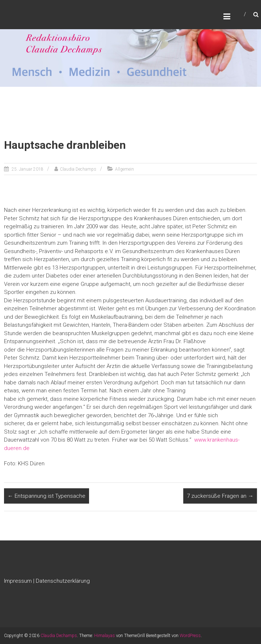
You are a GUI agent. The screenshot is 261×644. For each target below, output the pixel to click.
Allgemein (124, 169)
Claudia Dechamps (78, 169)
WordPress (190, 636)
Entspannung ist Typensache (47, 496)
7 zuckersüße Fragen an (220, 496)
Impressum (18, 581)
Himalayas (105, 636)
